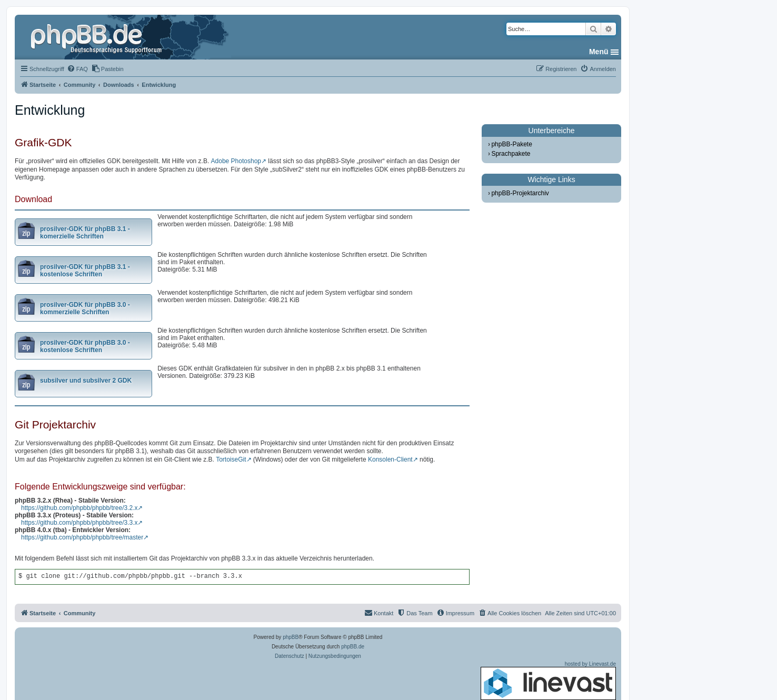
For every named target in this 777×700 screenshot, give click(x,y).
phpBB (291, 637)
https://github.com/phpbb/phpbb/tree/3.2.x (79, 508)
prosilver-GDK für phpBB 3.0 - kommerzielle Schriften (85, 308)
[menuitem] (77, 69)
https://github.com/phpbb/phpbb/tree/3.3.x (79, 523)
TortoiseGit (231, 459)
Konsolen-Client (390, 459)
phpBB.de (353, 647)
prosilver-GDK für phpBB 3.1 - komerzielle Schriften (85, 233)
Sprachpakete (511, 154)
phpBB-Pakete (511, 144)
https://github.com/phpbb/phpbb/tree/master (82, 537)
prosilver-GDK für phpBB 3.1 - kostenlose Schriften (85, 271)
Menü (599, 52)
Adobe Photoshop (236, 161)
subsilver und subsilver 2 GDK (86, 381)
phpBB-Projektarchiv (520, 193)
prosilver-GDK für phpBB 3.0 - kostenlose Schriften (85, 346)
